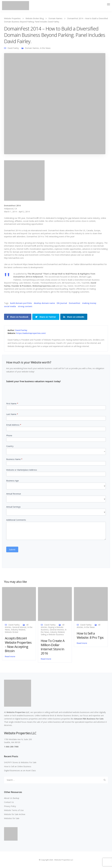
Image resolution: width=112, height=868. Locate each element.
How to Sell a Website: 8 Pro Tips (90, 635)
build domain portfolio (21, 303)
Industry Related (18, 630)
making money (89, 303)
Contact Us (9, 802)
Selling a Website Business (52, 634)
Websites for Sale (12, 818)
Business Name (14, 459)
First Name (12, 403)
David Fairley (13, 48)
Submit (12, 549)
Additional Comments (16, 520)
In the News (45, 48)
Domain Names (32, 48)
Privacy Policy (10, 806)
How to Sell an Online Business (18, 766)
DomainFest (75, 303)
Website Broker (12, 632)
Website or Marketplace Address (22, 470)
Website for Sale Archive (15, 814)
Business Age (12, 481)
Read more (10, 656)
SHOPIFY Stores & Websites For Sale (20, 762)
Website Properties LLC (18, 712)
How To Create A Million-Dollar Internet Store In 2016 (53, 647)
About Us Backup (12, 798)
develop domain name (44, 303)
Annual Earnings (13, 507)
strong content (25, 306)
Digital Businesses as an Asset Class (20, 770)
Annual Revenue (14, 494)
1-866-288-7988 (11, 747)
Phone (9, 435)
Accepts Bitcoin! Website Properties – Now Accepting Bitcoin (18, 644)
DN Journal (62, 303)
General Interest (19, 627)
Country (10, 446)
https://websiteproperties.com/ (31, 333)
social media (10, 306)
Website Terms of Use (14, 810)
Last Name (12, 414)
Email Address (14, 425)
